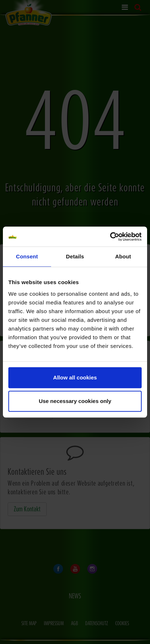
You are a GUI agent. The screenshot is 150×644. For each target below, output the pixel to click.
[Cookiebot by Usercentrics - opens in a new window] (110, 237)
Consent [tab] (27, 256)
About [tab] (123, 256)
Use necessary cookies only (75, 401)
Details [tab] (75, 256)
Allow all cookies (75, 377)
